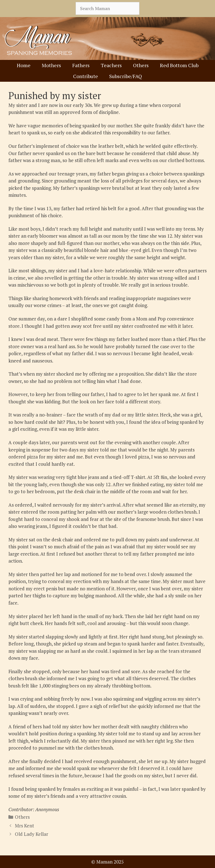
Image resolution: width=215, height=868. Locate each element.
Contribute (86, 76)
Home (24, 65)
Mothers (51, 65)
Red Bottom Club (179, 65)
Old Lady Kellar (31, 834)
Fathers (81, 65)
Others (141, 65)
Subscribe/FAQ (126, 76)
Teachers (111, 65)
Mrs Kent (24, 826)
